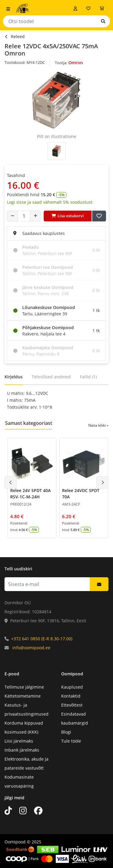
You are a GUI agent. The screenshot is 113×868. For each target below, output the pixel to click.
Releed (18, 36)
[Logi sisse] (75, 8)
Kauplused (72, 687)
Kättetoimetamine (23, 696)
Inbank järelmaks (22, 750)
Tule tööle (71, 741)
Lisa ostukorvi (68, 216)
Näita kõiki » (98, 425)
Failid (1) (88, 377)
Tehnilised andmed (51, 377)
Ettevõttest (72, 705)
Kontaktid (71, 696)
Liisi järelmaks (19, 741)
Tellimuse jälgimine (24, 687)
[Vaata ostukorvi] (102, 8)
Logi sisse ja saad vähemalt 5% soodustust (50, 202)
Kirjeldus (14, 377)
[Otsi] (103, 21)
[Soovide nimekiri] (88, 8)
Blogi (66, 732)
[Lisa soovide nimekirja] (99, 216)
